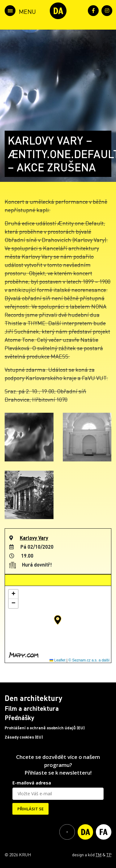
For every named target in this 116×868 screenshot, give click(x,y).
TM (99, 854)
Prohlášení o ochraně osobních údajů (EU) (45, 728)
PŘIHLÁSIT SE (30, 809)
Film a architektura (32, 708)
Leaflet (57, 660)
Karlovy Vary (34, 538)
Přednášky (19, 718)
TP (109, 854)
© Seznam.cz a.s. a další (89, 660)
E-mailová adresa (32, 783)
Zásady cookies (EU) (24, 737)
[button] (58, 620)
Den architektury (33, 698)
